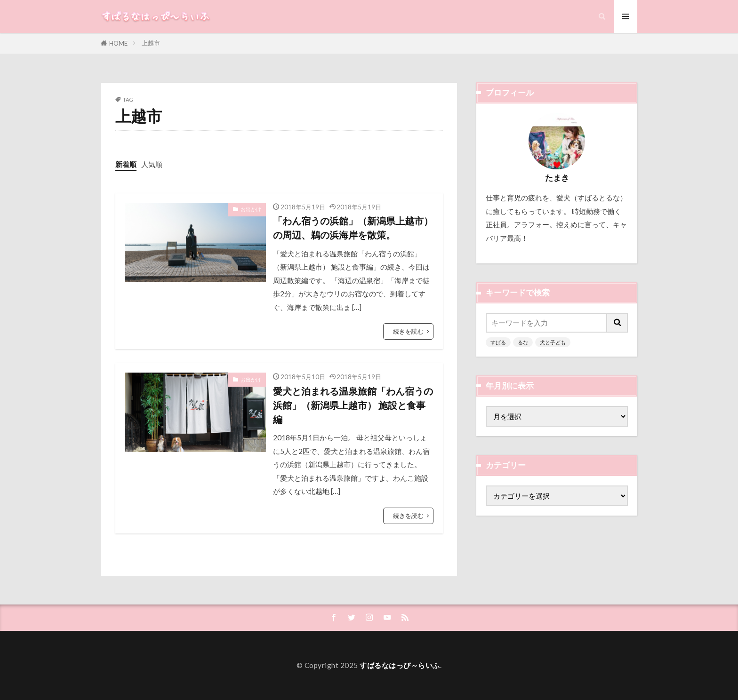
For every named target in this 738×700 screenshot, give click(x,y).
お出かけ (251, 209)
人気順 (152, 164)
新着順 (126, 164)
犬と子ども (553, 342)
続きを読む (408, 331)
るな (523, 342)
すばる (498, 342)
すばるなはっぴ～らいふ (400, 665)
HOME (118, 43)
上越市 (151, 43)
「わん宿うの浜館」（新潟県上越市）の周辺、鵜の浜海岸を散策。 (353, 228)
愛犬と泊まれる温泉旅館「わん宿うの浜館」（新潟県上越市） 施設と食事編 (353, 405)
